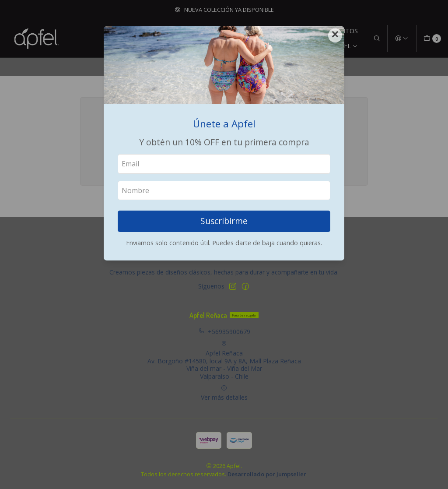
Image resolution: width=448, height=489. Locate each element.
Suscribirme (224, 221)
